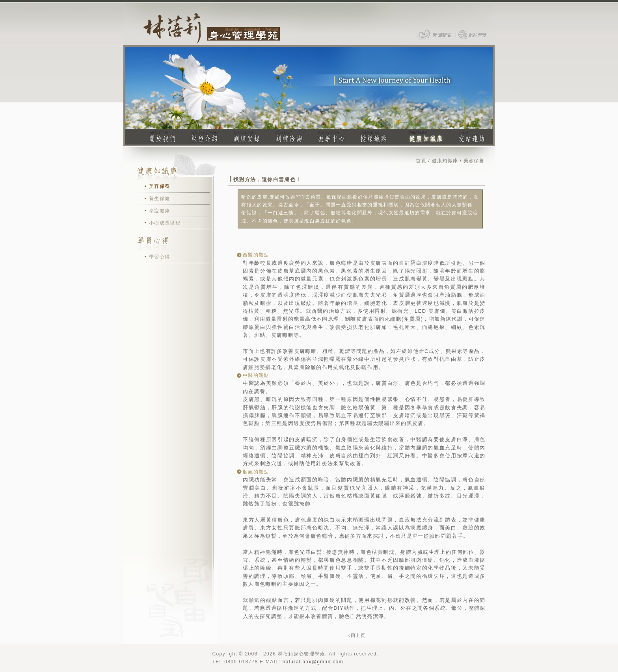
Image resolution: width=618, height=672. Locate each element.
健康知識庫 (445, 161)
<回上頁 (356, 635)
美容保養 (159, 186)
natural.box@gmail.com (313, 662)
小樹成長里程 (165, 223)
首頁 (421, 161)
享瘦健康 (159, 211)
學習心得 (159, 257)
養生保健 (159, 199)
